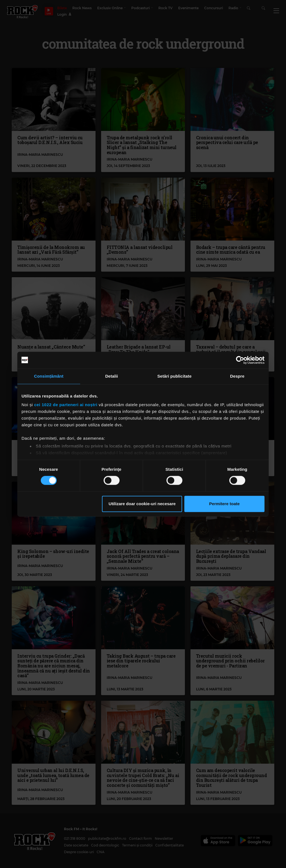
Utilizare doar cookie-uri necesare (142, 504)
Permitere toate (224, 504)
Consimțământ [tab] (49, 376)
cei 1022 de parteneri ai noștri (66, 405)
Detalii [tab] (112, 376)
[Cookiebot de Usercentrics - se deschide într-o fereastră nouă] (240, 360)
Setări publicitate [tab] (174, 376)
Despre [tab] (237, 376)
